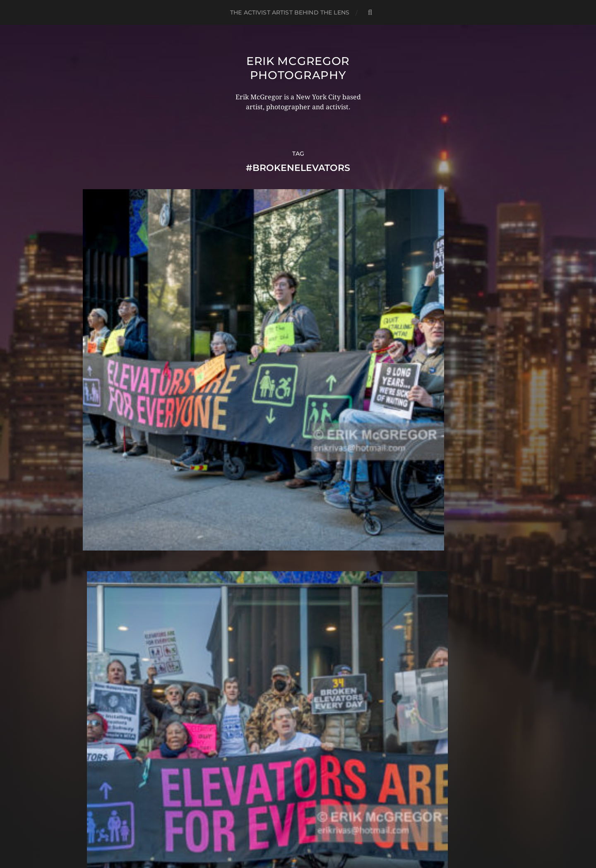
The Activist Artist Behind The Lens (290, 12)
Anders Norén (314, 832)
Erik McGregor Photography (298, 68)
